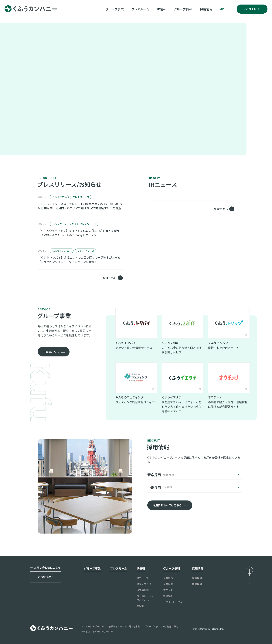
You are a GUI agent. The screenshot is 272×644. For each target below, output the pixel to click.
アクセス (168, 590)
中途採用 (197, 584)
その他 (140, 606)
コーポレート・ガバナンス (145, 598)
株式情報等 (143, 590)
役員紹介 (168, 596)
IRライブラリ (144, 584)
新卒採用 (197, 578)
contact (46, 577)
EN (228, 9)
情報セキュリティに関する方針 (124, 626)
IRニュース (143, 578)
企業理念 (168, 584)
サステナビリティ (173, 602)
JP (222, 9)
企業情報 (168, 578)
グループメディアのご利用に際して (163, 626)
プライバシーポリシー (92, 626)
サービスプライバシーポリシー (97, 632)
